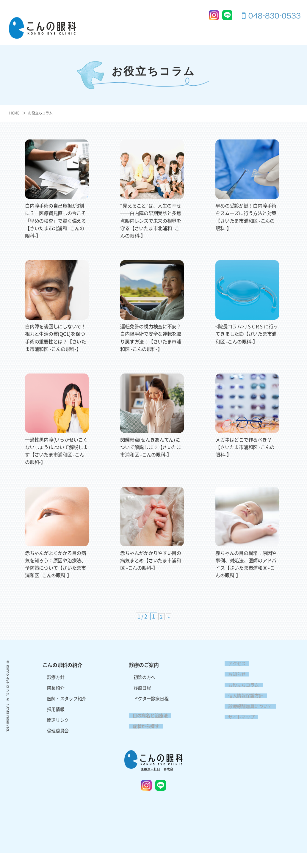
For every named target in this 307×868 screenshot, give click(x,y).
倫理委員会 (58, 746)
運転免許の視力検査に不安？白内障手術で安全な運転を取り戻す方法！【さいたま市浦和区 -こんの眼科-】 (152, 341)
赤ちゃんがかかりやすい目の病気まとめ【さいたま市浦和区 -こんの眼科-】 (152, 568)
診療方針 (56, 692)
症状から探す (249, 30)
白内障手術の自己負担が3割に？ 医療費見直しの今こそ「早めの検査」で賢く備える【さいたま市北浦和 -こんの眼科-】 (57, 220)
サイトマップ (238, 732)
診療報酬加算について (246, 721)
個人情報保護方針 (242, 711)
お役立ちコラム (40, 113)
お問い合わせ (287, 30)
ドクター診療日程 (151, 714)
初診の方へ (145, 692)
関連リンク (58, 735)
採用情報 (292, 40)
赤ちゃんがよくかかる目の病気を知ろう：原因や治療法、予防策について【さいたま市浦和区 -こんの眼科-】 (57, 575)
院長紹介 (56, 703)
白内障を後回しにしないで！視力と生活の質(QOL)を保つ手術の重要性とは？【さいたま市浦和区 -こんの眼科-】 (57, 341)
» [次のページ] (169, 632)
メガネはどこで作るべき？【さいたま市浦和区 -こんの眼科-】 (247, 454)
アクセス (263, 40)
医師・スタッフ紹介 (67, 714)
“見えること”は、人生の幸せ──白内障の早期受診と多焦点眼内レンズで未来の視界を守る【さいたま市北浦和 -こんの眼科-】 (152, 220)
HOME (14, 113)
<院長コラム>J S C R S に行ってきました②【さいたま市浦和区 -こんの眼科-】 (247, 334)
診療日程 (142, 703)
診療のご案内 (164, 30)
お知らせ (233, 689)
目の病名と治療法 (206, 30)
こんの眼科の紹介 (121, 30)
